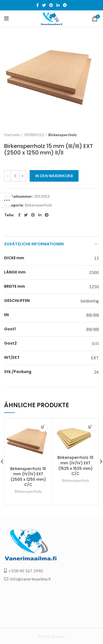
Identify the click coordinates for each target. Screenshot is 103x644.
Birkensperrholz (63, 135)
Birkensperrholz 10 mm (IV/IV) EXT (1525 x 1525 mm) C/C (75, 466)
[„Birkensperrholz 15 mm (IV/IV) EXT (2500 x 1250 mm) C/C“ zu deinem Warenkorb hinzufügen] (43, 427)
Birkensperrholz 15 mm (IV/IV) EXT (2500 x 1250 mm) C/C (28, 477)
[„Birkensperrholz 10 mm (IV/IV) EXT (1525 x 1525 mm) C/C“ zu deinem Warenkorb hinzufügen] (90, 427)
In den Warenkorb (54, 176)
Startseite (12, 135)
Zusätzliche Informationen (34, 244)
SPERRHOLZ (34, 135)
